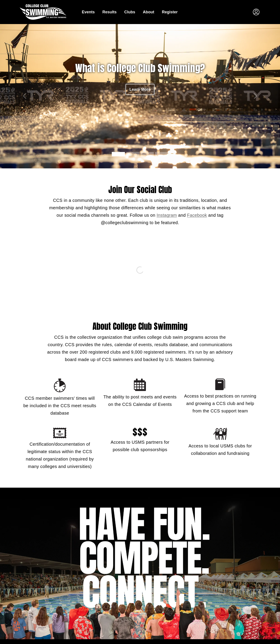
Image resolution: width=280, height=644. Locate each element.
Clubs (130, 12)
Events (88, 12)
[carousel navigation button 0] (118, 154)
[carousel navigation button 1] (133, 154)
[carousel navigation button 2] (147, 154)
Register (170, 12)
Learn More (140, 89)
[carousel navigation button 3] (162, 154)
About (149, 12)
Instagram (167, 215)
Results (109, 12)
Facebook (197, 215)
